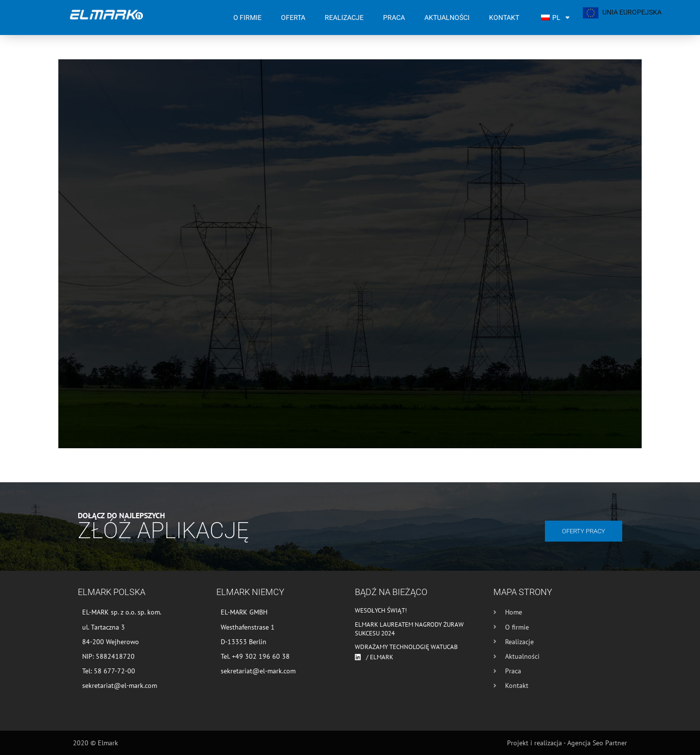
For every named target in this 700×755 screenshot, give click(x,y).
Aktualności (447, 18)
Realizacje (344, 18)
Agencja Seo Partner (597, 743)
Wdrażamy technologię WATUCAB (406, 647)
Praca (394, 18)
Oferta (293, 18)
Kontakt (504, 18)
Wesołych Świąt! (381, 610)
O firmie (247, 18)
